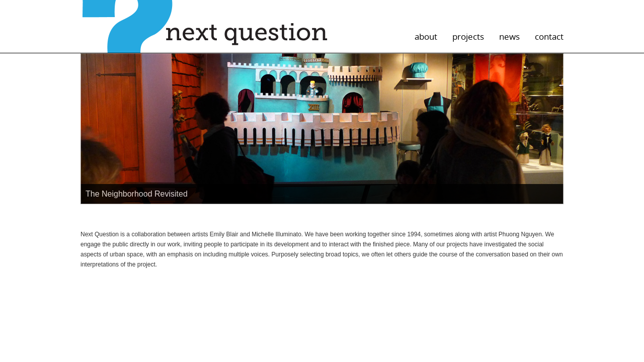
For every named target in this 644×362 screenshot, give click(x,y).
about (426, 36)
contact (549, 36)
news (509, 36)
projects (468, 36)
